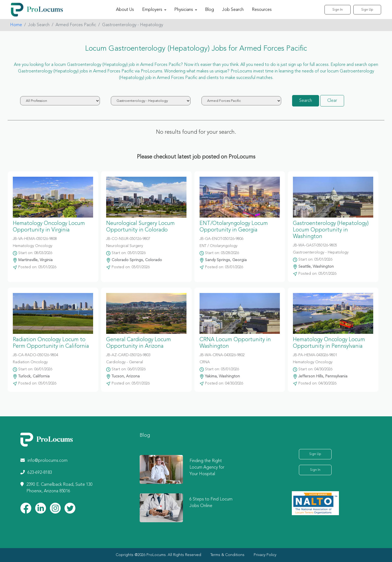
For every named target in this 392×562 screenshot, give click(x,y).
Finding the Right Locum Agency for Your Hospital (207, 468)
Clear (332, 101)
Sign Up (367, 10)
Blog (209, 10)
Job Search (233, 10)
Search (306, 101)
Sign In (338, 10)
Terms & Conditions (227, 555)
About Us (125, 10)
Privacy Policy (265, 555)
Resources (262, 10)
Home (16, 25)
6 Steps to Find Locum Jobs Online (211, 503)
